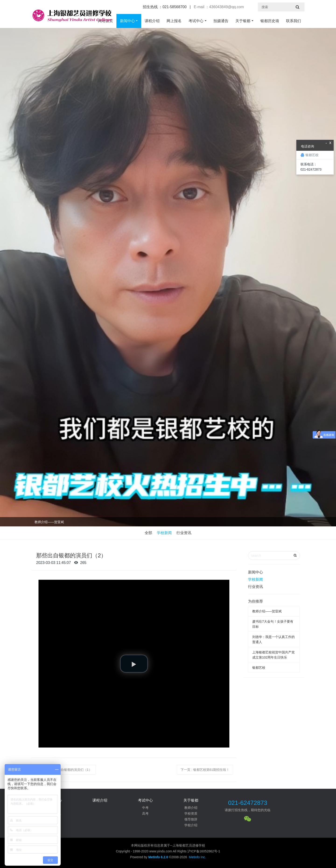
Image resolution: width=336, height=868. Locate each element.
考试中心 (196, 21)
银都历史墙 (270, 21)
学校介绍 (191, 825)
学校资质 (191, 813)
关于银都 (243, 21)
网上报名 (174, 21)
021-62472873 (248, 803)
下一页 (205, 770)
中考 (145, 808)
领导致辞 (191, 819)
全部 (148, 533)
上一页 (65, 770)
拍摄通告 (221, 21)
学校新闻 (164, 533)
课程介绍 (152, 21)
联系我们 (294, 21)
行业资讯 (184, 533)
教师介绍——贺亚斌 (49, 522)
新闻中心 (127, 21)
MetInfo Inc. (197, 857)
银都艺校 (259, 668)
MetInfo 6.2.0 (158, 857)
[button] (134, 664)
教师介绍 (191, 808)
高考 (145, 813)
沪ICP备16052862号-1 (204, 851)
